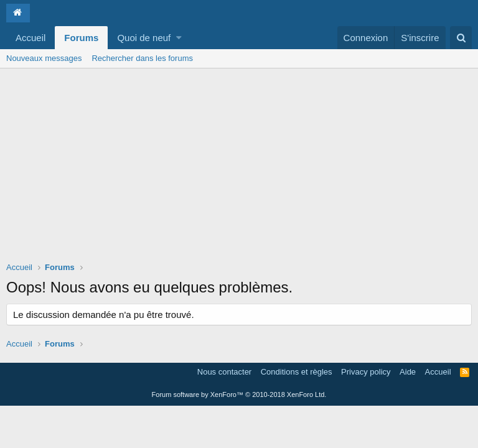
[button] (179, 38)
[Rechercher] (461, 38)
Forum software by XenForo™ (239, 394)
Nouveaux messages (44, 58)
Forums (81, 38)
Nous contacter (224, 372)
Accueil (30, 38)
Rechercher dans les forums (142, 58)
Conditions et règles (297, 372)
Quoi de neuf (144, 38)
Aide (408, 372)
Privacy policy (366, 372)
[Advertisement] (239, 162)
